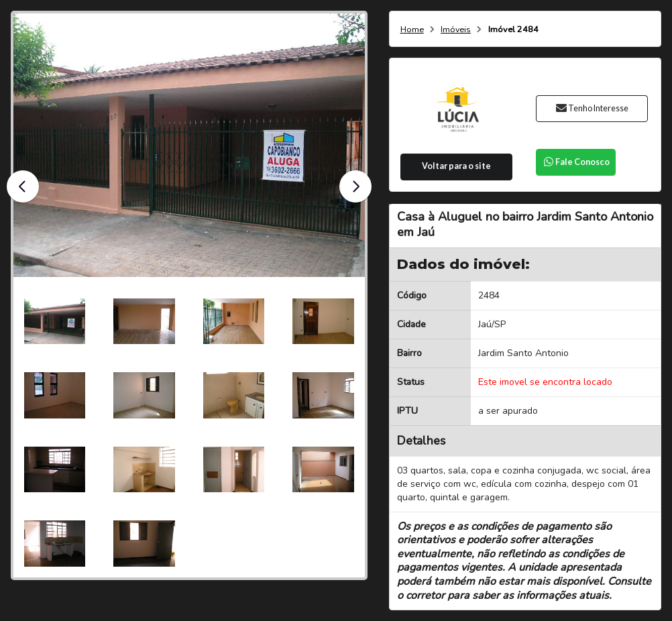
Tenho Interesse (592, 108)
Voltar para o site (456, 166)
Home (412, 30)
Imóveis (456, 30)
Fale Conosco (576, 162)
